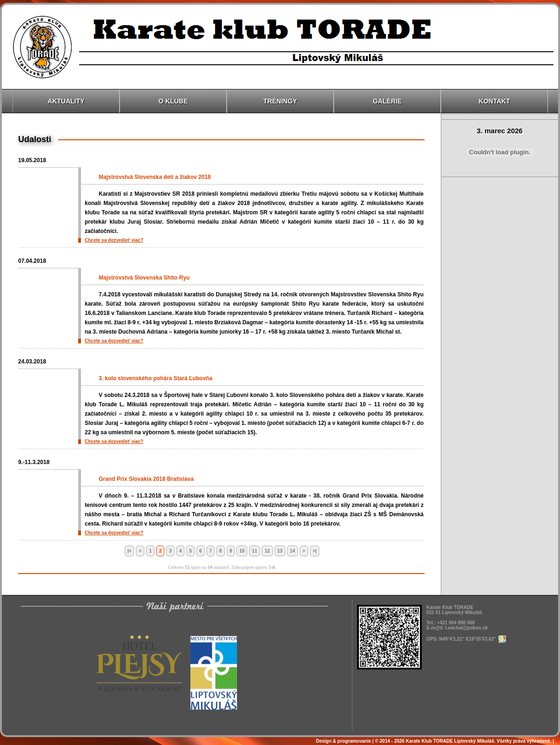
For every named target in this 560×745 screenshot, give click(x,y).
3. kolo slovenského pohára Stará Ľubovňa (155, 378)
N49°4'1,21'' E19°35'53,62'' (472, 639)
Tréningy (280, 101)
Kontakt (494, 101)
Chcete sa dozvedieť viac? (114, 240)
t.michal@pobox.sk (466, 628)
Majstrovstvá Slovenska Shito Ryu (144, 278)
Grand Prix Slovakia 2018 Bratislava (146, 479)
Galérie (387, 101)
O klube (173, 101)
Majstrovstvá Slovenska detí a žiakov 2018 (155, 177)
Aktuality (66, 101)
